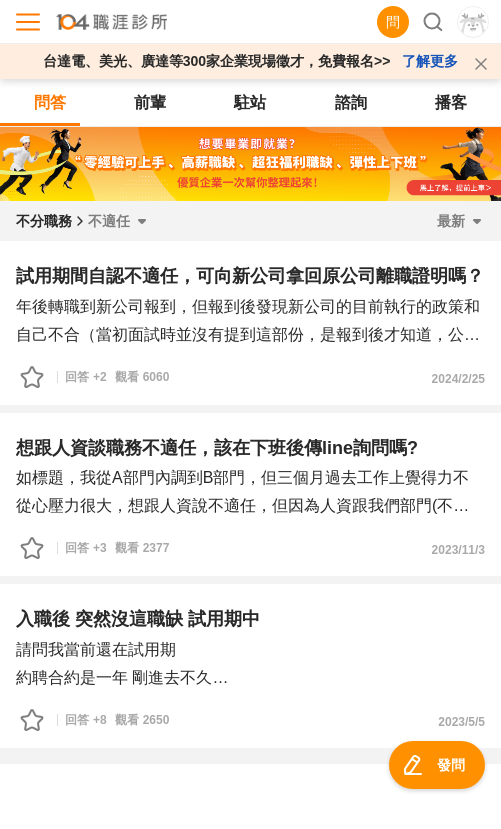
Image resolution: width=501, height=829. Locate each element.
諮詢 (351, 102)
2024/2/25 (458, 379)
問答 (50, 102)
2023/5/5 (461, 722)
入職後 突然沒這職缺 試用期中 (138, 619)
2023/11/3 (458, 550)
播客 (451, 102)
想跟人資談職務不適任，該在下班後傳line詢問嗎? (217, 448)
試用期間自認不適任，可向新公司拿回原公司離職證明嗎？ (250, 276)
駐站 (250, 102)
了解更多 (430, 61)
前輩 (150, 102)
